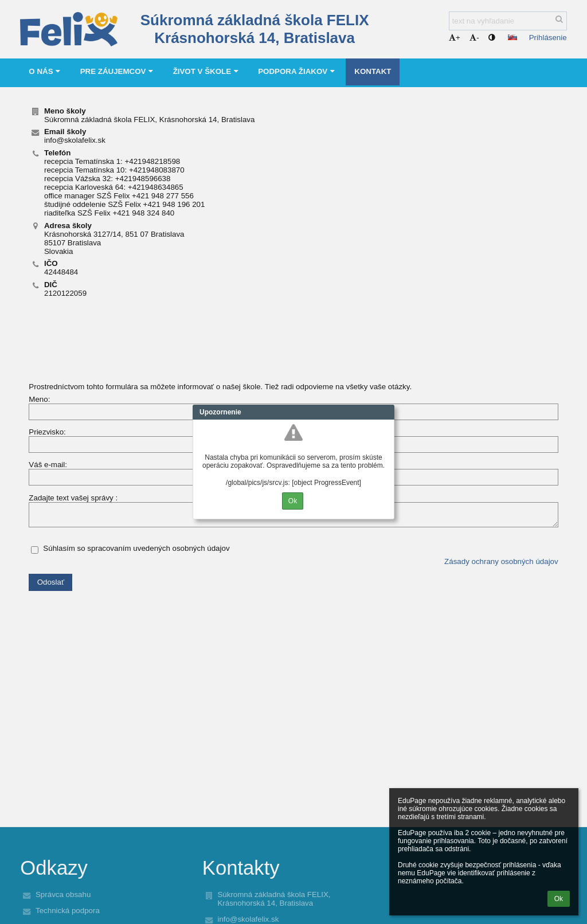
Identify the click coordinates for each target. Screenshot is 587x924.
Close (386, 412)
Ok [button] (559, 899)
